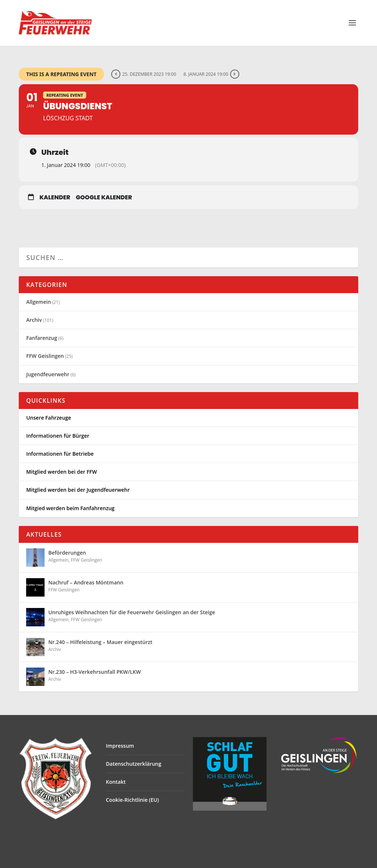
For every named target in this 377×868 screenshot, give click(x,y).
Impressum (120, 746)
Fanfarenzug (42, 338)
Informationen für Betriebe (60, 454)
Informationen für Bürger (58, 436)
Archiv (34, 320)
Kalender (55, 198)
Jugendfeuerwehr (48, 374)
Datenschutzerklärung (134, 764)
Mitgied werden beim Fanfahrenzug (70, 508)
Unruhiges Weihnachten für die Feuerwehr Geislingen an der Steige (132, 612)
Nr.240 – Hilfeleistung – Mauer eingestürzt (100, 642)
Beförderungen (67, 553)
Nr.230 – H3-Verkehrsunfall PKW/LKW (94, 672)
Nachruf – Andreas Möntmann (86, 582)
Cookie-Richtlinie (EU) (133, 800)
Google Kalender (104, 198)
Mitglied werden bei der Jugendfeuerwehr (78, 490)
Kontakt (116, 782)
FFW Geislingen (45, 356)
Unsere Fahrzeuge (49, 418)
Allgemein (38, 302)
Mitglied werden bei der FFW (61, 472)
